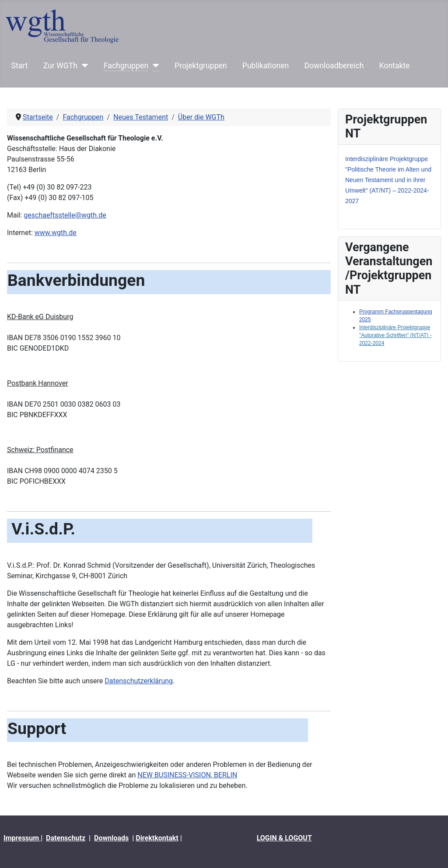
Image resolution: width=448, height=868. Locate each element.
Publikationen (266, 66)
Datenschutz (66, 838)
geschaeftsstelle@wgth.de (65, 215)
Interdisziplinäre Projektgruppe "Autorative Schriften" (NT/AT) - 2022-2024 (395, 335)
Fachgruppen (126, 66)
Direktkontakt (157, 838)
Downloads (111, 838)
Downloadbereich (334, 66)
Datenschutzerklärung (139, 681)
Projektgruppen (201, 66)
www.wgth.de (56, 233)
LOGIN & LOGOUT (284, 838)
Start (20, 66)
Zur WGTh (60, 66)
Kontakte (395, 66)
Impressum (22, 838)
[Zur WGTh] (83, 66)
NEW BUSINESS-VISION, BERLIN (187, 775)
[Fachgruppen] (154, 66)
